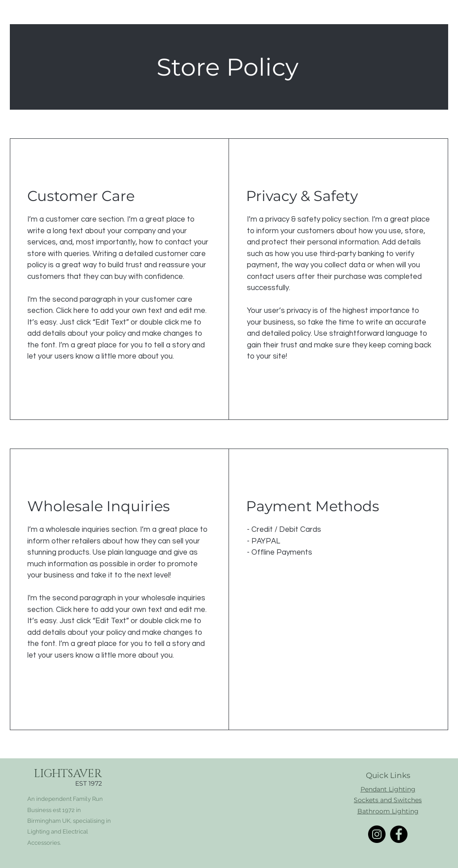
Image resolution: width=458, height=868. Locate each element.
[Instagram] (377, 834)
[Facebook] (399, 834)
